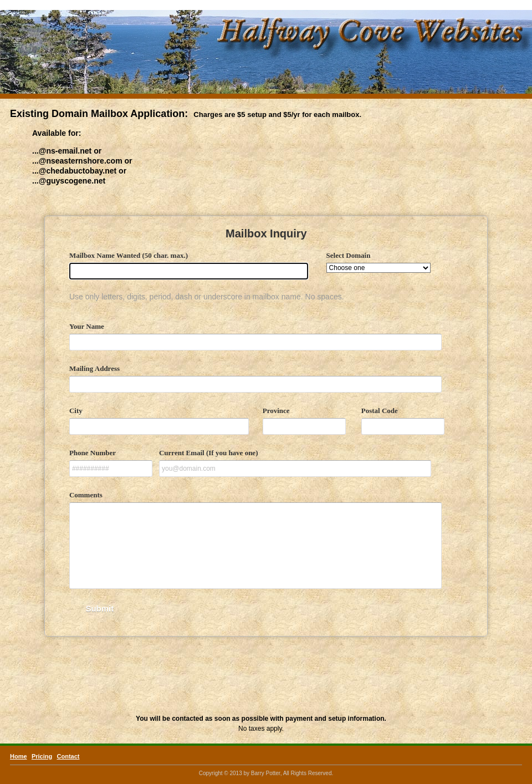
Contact (68, 756)
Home (19, 756)
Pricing (42, 756)
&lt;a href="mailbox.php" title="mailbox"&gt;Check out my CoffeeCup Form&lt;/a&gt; (266, 452)
